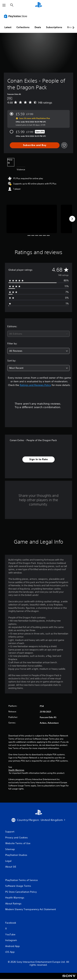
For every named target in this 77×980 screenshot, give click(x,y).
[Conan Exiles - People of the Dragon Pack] (32, 219)
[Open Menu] (4, 5)
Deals (38, 27)
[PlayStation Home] (39, 5)
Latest (8, 27)
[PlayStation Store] (16, 16)
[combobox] (38, 334)
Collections (23, 27)
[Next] (72, 219)
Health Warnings (16, 770)
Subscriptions (54, 27)
